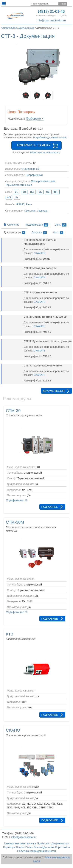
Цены (60, 225)
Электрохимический (43, 181)
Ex (17, 197)
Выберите (35, 118)
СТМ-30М (15, 522)
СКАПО (13, 730)
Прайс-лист (44, 843)
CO (24, 192)
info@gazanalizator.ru (51, 20)
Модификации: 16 (17, 500)
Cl (40, 192)
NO (48, 192)
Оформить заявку (34, 145)
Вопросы (39, 233)
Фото (58, 233)
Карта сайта (63, 847)
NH (56, 192)
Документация (27, 28)
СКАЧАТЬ (40, 253)
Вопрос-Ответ (24, 847)
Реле (29, 204)
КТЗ (10, 634)
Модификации (37, 225)
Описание (12, 225)
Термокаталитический (19, 185)
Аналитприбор (9, 28)
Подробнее (49, 507)
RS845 (20, 204)
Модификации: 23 (17, 612)
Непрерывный (34, 175)
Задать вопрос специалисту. (45, 153)
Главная (9, 843)
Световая (30, 211)
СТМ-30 (13, 411)
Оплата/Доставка (44, 847)
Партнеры (9, 847)
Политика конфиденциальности (36, 851)
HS (32, 192)
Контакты (20, 843)
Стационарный (31, 169)
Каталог (31, 843)
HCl (9, 197)
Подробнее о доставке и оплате (50, 138)
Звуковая (42, 211)
